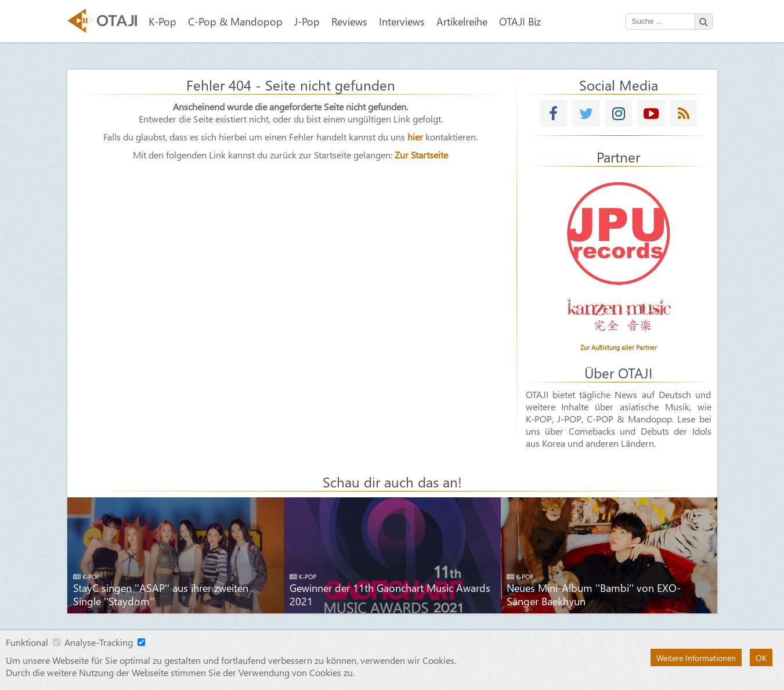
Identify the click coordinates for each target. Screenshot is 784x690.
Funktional (27, 642)
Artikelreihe (462, 21)
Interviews (402, 21)
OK (761, 658)
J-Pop (307, 21)
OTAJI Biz (520, 21)
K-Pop (162, 21)
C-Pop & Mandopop (235, 21)
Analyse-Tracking (99, 642)
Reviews (349, 21)
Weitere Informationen (696, 658)
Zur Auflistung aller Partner (619, 347)
